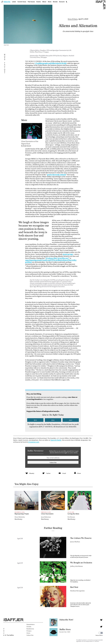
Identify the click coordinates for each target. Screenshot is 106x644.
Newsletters (31, 624)
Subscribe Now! (66, 620)
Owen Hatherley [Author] (20, 517)
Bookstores (30, 629)
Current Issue (22, 2)
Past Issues (31, 2)
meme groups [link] (68, 254)
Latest (14, 2)
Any (71, 420)
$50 (53, 420)
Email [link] (64, 473)
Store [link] (50, 2)
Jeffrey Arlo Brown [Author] (77, 566)
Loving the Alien (73, 514)
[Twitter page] (101, 627)
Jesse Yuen (6, 45)
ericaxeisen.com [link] (34, 442)
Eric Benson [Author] (71, 517)
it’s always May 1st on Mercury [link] (57, 258)
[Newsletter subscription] (53, 462)
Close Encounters (47, 514)
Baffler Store (65, 629)
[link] (32, 131)
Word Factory (18, 519)
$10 (35, 420)
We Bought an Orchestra (81, 563)
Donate (55, 2)
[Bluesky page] (101, 620)
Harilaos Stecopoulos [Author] (77, 591)
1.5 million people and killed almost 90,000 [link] (51, 63)
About (44, 2)
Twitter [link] (48, 473)
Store (28, 633)
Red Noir (74, 587)
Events (39, 2)
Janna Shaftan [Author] (75, 542)
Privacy (29, 631)
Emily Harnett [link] (27, 146)
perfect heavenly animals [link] (57, 175)
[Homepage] (101, 5)
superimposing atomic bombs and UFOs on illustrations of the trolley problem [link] (51, 261)
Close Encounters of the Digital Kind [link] (30, 142)
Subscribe (7, 2)
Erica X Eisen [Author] (73, 19)
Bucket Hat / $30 (65, 632)
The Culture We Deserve (81, 538)
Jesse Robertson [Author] (46, 517)
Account (62, 2)
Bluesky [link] (32, 473)
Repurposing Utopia (22, 514)
